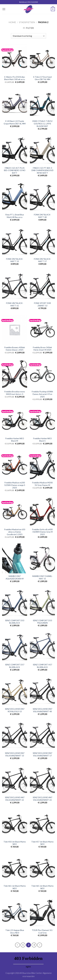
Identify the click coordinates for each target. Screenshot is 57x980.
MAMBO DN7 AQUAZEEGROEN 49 (15, 577)
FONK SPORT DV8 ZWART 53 (42, 304)
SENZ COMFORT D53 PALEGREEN (42, 622)
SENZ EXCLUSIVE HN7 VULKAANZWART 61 (15, 799)
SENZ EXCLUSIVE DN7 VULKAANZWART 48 (42, 710)
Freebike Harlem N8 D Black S (42, 440)
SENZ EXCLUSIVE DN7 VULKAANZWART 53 (15, 754)
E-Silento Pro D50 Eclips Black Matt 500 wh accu (15, 78)
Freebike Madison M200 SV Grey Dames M (42, 484)
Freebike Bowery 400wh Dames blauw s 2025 (15, 349)
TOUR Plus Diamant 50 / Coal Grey (42, 931)
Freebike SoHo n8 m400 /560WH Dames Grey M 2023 (42, 532)
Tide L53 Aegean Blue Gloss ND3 (15, 931)
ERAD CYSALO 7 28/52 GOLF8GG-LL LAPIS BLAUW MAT (42, 124)
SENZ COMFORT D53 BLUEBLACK (15, 622)
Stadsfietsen (27, 22)
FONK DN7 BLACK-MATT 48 (42, 216)
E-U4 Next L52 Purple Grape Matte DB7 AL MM (15, 122)
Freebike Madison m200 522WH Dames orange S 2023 (15, 485)
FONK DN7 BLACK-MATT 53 (15, 260)
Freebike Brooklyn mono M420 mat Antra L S (15, 393)
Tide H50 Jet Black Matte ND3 (15, 843)
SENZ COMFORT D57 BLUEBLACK (15, 666)
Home (12, 22)
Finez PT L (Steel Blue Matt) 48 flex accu (15, 216)
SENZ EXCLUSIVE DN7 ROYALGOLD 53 (15, 710)
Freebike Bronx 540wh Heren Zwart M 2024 (42, 349)
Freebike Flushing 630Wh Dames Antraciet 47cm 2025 (42, 394)
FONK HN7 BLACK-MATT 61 (15, 304)
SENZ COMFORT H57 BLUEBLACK (42, 666)
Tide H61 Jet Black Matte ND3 (15, 887)
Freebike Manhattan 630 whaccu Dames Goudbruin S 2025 (15, 532)
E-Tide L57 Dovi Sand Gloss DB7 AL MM (42, 78)
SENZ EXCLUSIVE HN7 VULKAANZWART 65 (42, 799)
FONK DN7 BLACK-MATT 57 (42, 260)
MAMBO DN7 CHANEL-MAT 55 (42, 577)
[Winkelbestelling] (28, 36)
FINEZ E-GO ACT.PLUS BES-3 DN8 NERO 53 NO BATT (15, 170)
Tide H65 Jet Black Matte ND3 (42, 887)
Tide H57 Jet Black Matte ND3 (42, 843)
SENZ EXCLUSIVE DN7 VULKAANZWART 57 (42, 754)
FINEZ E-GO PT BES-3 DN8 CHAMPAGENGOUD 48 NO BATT (42, 170)
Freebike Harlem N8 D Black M (15, 440)
